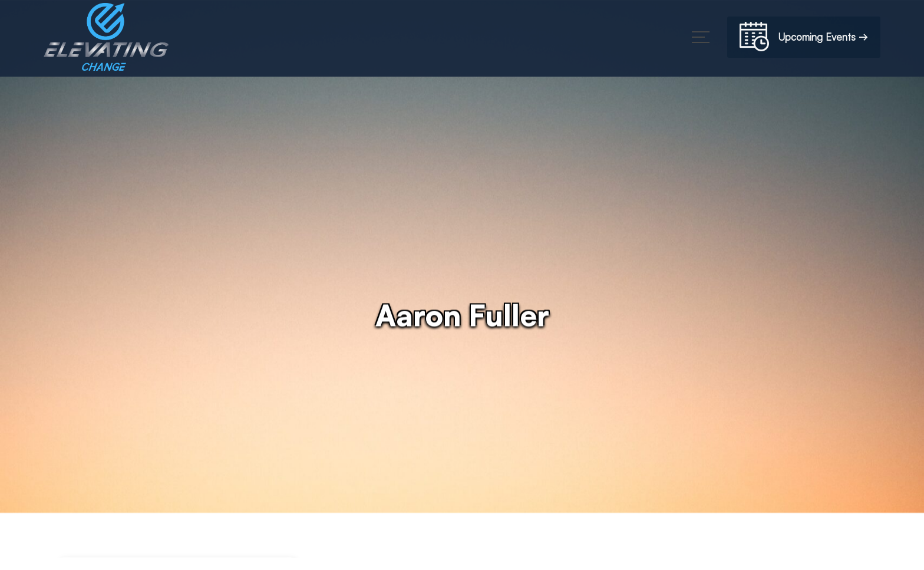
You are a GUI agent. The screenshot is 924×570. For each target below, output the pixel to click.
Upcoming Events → (804, 39)
